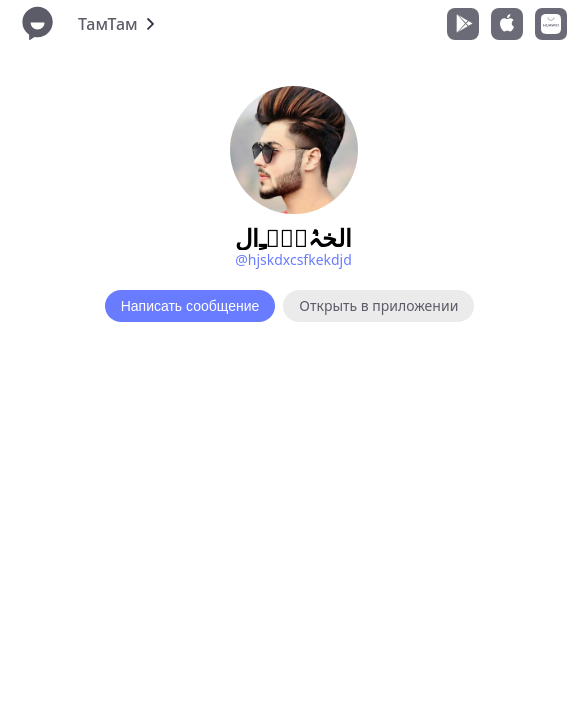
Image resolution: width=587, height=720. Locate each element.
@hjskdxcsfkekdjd (293, 259)
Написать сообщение (190, 306)
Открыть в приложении (378, 305)
